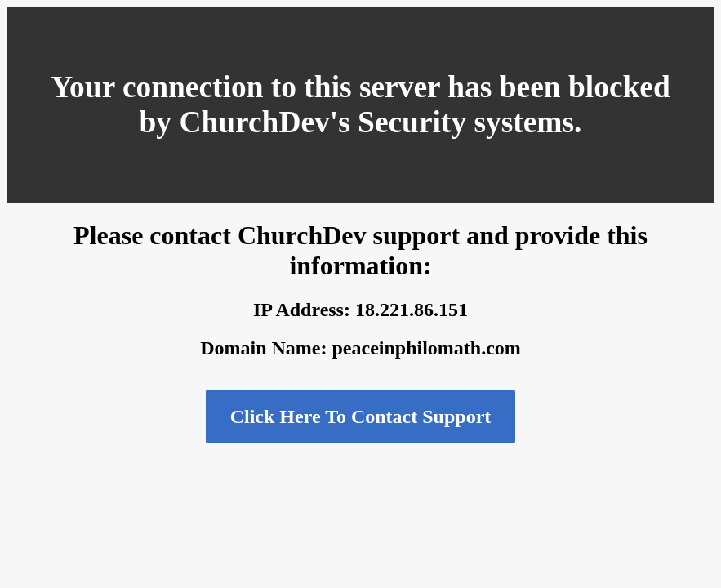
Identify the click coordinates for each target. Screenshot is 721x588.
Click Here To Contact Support (361, 416)
